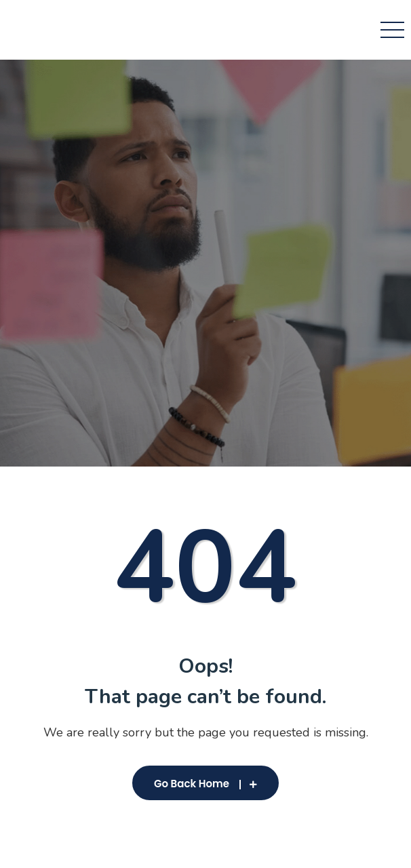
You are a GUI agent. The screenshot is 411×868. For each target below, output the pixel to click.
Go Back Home (206, 784)
